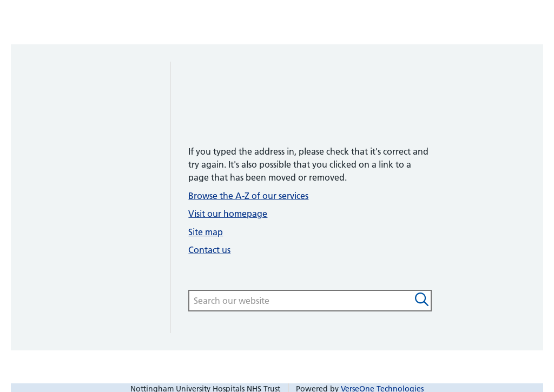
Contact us (209, 250)
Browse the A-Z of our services (248, 196)
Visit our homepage (228, 214)
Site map (206, 232)
